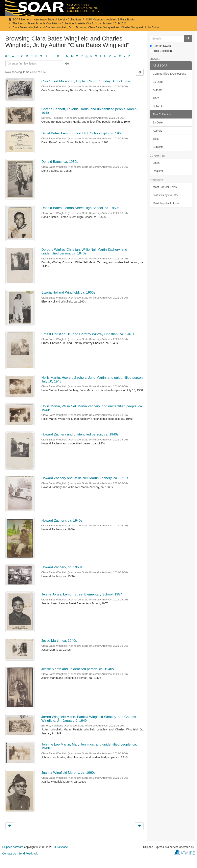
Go (67, 64)
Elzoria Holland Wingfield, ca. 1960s (68, 292)
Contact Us (9, 854)
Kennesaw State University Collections (58, 19)
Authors (158, 90)
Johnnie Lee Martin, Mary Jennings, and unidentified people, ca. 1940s (89, 746)
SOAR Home (21, 19)
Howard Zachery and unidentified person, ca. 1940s (80, 434)
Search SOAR (160, 46)
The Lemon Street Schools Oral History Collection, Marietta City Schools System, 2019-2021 (69, 23)
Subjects (158, 106)
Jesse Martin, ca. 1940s (59, 641)
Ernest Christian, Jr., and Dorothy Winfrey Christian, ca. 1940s (88, 334)
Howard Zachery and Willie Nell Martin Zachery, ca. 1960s (85, 478)
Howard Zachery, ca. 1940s (62, 521)
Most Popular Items (165, 187)
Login (156, 163)
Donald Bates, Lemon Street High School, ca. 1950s (80, 208)
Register (158, 171)
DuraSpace (61, 847)
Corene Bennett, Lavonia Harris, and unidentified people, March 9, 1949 (91, 111)
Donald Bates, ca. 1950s (60, 162)
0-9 (7, 56)
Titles (156, 98)
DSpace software (13, 847)
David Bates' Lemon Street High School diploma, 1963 (82, 133)
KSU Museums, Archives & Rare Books (111, 19)
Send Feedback (28, 854)
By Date (158, 82)
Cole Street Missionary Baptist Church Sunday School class (86, 81)
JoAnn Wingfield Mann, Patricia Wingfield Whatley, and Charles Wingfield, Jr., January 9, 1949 (89, 719)
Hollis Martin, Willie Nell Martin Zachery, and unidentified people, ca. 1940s (92, 408)
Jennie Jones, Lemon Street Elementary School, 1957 (82, 594)
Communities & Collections (169, 74)
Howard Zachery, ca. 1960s (62, 567)
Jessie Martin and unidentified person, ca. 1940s (77, 669)
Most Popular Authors (166, 203)
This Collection (161, 51)
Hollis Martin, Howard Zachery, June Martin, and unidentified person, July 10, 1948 (92, 380)
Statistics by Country (165, 195)
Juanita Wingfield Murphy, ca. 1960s (68, 773)
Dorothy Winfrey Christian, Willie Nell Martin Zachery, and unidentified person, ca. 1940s (84, 251)
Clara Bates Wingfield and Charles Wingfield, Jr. (42, 27)
